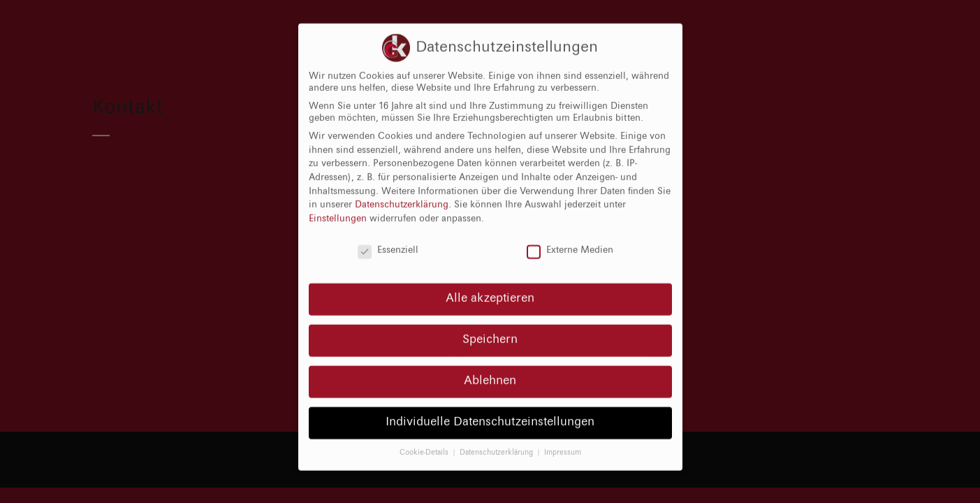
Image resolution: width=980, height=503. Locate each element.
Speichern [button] (490, 329)
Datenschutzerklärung (402, 194)
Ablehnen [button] (490, 370)
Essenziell (388, 240)
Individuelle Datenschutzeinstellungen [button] (490, 411)
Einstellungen (338, 208)
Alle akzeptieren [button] (490, 288)
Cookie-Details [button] (425, 442)
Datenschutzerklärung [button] (497, 442)
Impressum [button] (563, 442)
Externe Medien (570, 240)
